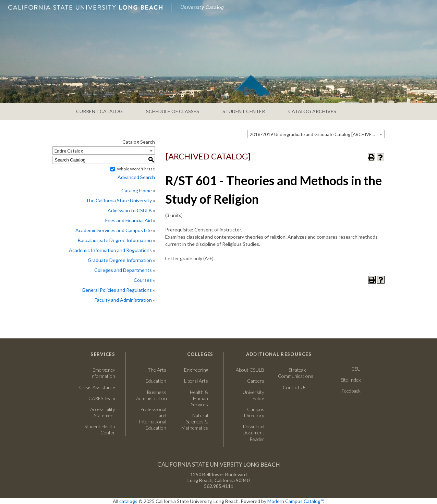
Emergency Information (103, 373)
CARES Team (102, 398)
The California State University (119, 200)
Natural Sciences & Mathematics (195, 422)
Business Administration (151, 395)
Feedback (351, 391)
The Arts (157, 370)
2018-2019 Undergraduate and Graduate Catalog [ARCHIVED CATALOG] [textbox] (317, 134)
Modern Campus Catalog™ (295, 501)
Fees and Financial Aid (129, 220)
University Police (253, 395)
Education (156, 381)
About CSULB (250, 370)
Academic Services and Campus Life (114, 230)
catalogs (128, 501)
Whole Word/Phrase (136, 169)
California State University (219, 464)
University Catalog (202, 7)
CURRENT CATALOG (99, 111)
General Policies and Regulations (117, 290)
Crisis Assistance (97, 387)
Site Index (351, 380)
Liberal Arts (196, 381)
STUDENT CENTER (244, 111)
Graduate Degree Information (120, 260)
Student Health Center (100, 429)
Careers (249, 381)
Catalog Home (137, 190)
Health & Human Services (199, 398)
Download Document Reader (253, 433)
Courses (143, 280)
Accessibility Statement (103, 412)
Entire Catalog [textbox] (69, 151)
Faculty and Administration (123, 300)
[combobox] (316, 134)
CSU (356, 369)
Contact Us (292, 387)
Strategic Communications (292, 373)
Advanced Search (136, 177)
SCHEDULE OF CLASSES (173, 111)
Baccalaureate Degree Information (115, 240)
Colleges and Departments (123, 270)
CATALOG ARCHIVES (312, 111)
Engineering (196, 370)
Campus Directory (254, 412)
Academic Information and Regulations (110, 250)
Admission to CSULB (130, 210)
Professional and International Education (153, 419)
